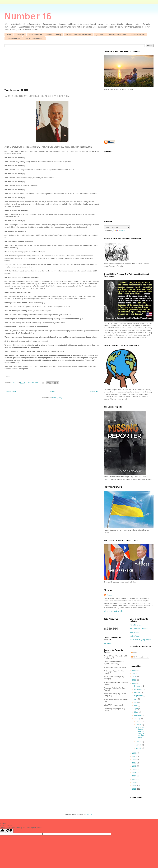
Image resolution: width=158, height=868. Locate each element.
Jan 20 (139, 725)
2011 (134, 786)
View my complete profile (113, 611)
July (136, 699)
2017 (134, 766)
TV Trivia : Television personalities (78, 35)
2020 (134, 756)
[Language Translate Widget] (117, 227)
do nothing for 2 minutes (139, 628)
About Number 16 (35, 35)
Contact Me (20, 35)
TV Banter (108, 643)
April (136, 709)
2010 (134, 789)
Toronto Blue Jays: (138, 35)
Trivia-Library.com (136, 625)
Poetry (59, 35)
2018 (134, 763)
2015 (134, 773)
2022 (134, 683)
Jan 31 (139, 721)
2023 (134, 680)
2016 (134, 769)
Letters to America (14, 38)
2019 (134, 760)
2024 (134, 677)
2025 (134, 673)
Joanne (110, 595)
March (137, 712)
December (138, 686)
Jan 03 (139, 748)
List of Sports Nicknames (117, 35)
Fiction (49, 35)
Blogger (90, 814)
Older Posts (93, 392)
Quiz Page (100, 35)
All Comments (137, 657)
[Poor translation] (9, 831)
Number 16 (28, 16)
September (139, 696)
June (136, 702)
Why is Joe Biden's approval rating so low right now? (38, 96)
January (138, 719)
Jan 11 (139, 745)
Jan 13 (139, 742)
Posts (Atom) (57, 398)
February (138, 715)
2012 (134, 782)
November (138, 689)
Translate (119, 231)
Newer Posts (11, 392)
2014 (134, 776)
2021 (134, 753)
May (136, 706)
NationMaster (135, 636)
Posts (134, 653)
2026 (134, 670)
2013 (134, 779)
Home (9, 35)
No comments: (34, 382)
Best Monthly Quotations (34, 38)
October (138, 693)
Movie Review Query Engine (140, 640)
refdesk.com (134, 632)
